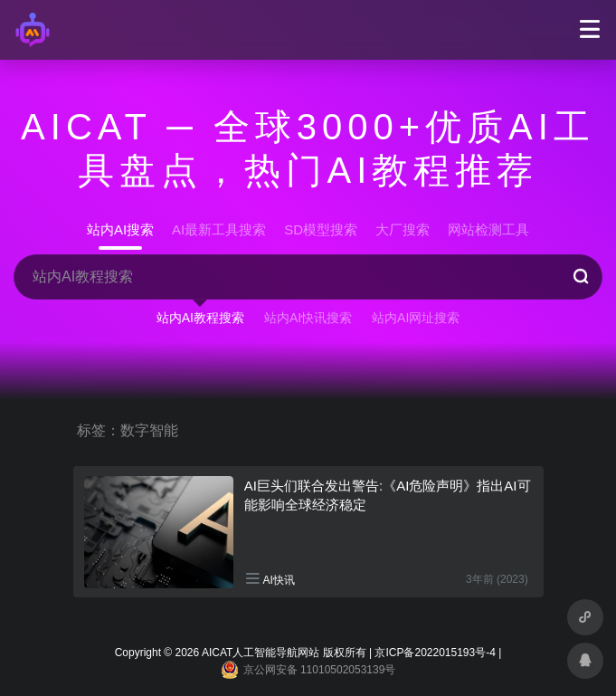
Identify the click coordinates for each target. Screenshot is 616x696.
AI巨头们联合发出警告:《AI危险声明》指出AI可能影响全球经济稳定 (388, 495)
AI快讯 (279, 580)
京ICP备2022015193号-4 (435, 653)
